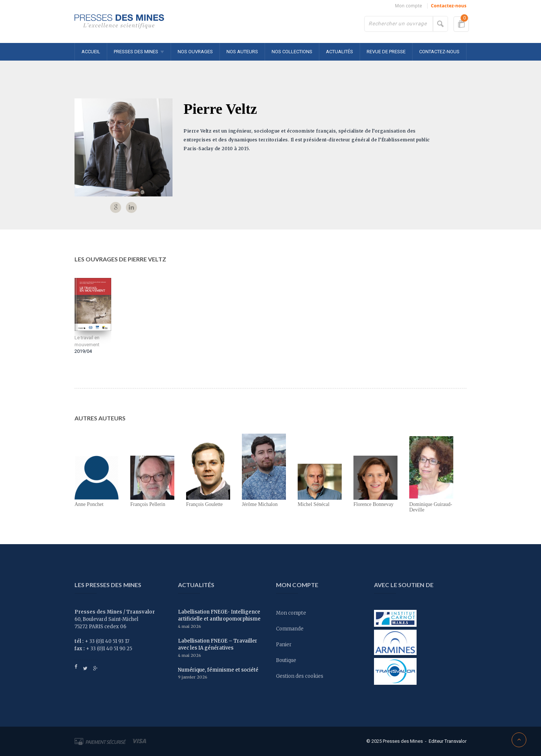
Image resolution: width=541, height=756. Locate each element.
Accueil (91, 52)
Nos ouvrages (195, 52)
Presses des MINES (136, 52)
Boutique (286, 660)
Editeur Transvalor (448, 741)
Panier (284, 645)
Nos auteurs (242, 52)
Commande (290, 629)
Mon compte (409, 6)
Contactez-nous (449, 6)
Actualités (340, 52)
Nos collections (292, 52)
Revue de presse (386, 52)
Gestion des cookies (300, 676)
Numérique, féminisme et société (218, 670)
